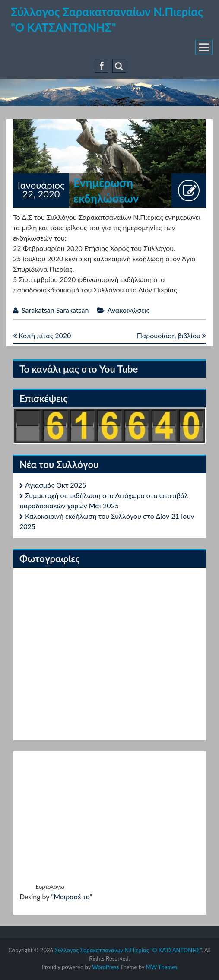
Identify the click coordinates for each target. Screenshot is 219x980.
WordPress (105, 967)
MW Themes (162, 967)
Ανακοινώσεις (129, 310)
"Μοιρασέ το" (71, 896)
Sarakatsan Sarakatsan (55, 310)
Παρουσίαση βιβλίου (171, 335)
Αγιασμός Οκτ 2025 (56, 485)
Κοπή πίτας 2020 (42, 335)
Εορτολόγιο (50, 887)
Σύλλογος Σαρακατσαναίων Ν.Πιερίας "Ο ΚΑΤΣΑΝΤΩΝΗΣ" (128, 950)
